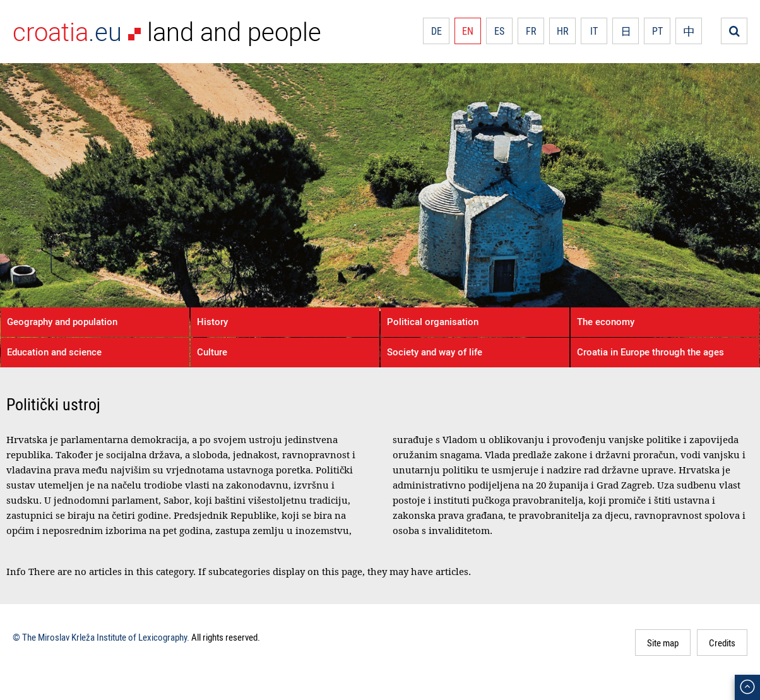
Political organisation (433, 321)
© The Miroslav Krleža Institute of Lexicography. (101, 637)
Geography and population (62, 321)
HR (563, 31)
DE (436, 31)
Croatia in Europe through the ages (650, 352)
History (212, 321)
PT (657, 31)
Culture (212, 352)
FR (531, 31)
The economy (606, 321)
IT (594, 31)
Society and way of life (435, 352)
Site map (663, 643)
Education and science (54, 352)
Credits (722, 643)
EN (468, 31)
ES (499, 31)
